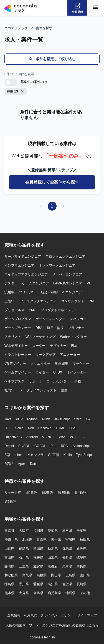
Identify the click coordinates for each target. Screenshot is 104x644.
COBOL (40, 446)
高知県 (53, 584)
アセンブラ (35, 455)
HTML (60, 428)
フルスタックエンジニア (38, 301)
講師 (64, 390)
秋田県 (85, 540)
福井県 (38, 557)
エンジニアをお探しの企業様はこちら (70, 625)
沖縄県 (70, 593)
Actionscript (81, 446)
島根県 (42, 575)
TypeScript (84, 455)
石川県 (24, 557)
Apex (22, 464)
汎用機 (9, 292)
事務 (78, 381)
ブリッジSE (28, 292)
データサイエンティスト (38, 390)
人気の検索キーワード (22, 625)
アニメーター (70, 355)
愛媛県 (38, 584)
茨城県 (38, 548)
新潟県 (82, 548)
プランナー (76, 328)
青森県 (42, 540)
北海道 (27, 540)
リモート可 (13, 493)
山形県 (9, 548)
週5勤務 (10, 502)
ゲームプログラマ (18, 319)
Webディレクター (73, 337)
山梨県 (53, 557)
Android (32, 437)
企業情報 (14, 615)
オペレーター (77, 372)
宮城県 (70, 540)
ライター (42, 372)
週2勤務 (48, 493)
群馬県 (67, 548)
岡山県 (56, 575)
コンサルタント (73, 301)
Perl (31, 428)
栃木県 (53, 548)
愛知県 (53, 531)
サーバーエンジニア (67, 274)
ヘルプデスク (14, 381)
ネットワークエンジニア (57, 265)
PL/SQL (24, 446)
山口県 (85, 575)
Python (32, 419)
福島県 (24, 548)
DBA (39, 328)
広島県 (70, 575)
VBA (62, 437)
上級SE (10, 301)
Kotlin (68, 455)
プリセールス (14, 310)
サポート (35, 381)
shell (19, 455)
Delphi (9, 446)
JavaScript (62, 419)
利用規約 (31, 615)
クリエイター (40, 364)
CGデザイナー (15, 364)
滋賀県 (38, 566)
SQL (8, 455)
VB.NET (48, 437)
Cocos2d (45, 428)
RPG (64, 446)
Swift (78, 419)
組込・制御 (49, 292)
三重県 (24, 566)
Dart (33, 464)
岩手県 (56, 540)
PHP (19, 419)
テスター (11, 283)
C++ (8, 428)
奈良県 (82, 566)
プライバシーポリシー (57, 615)
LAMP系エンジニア (68, 283)
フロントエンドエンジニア (65, 257)
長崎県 (82, 584)
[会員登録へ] (77, 8)
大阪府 (24, 531)
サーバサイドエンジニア (23, 257)
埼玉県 (67, 531)
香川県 (24, 584)
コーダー (39, 346)
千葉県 (82, 531)
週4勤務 (80, 493)
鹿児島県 (54, 593)
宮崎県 (38, 593)
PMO (33, 310)
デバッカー (78, 319)
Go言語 (54, 455)
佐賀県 (67, 584)
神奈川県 (11, 540)
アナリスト (13, 337)
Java (8, 419)
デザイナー (58, 346)
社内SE (10, 390)
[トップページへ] (21, 8)
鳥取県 (27, 575)
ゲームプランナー (18, 328)
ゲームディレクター (50, 319)
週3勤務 (64, 493)
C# (88, 419)
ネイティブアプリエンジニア (26, 274)
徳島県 (9, 584)
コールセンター (58, 381)
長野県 (67, 557)
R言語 (9, 464)
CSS (73, 428)
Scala (19, 428)
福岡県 (38, 531)
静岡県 (9, 566)
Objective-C (13, 437)
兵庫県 (67, 566)
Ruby (46, 419)
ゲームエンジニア (35, 283)
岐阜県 (82, 557)
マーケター (81, 364)
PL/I (53, 446)
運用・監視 (55, 328)
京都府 (53, 566)
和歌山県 (11, 575)
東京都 (9, 531)
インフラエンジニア (19, 265)
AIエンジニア (72, 292)
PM (91, 301)
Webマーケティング (40, 337)
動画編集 (62, 364)
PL (89, 283)
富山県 (9, 557)
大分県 (24, 593)
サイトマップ (87, 615)
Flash (75, 346)
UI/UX (58, 372)
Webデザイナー (16, 346)
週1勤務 (31, 493)
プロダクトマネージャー (59, 310)
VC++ (74, 437)
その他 (85, 593)
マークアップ (45, 355)
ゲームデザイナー (18, 372)
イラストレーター (18, 355)
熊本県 (9, 593)
